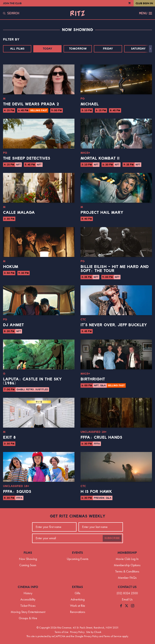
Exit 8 (9, 437)
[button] (150, 49)
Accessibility (28, 599)
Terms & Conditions (127, 571)
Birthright (93, 379)
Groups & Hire (28, 618)
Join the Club (12, 3)
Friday (108, 49)
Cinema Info (28, 587)
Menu (146, 13)
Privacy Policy (77, 632)
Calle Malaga (19, 213)
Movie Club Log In (127, 559)
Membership (127, 553)
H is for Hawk (96, 492)
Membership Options (127, 565)
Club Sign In (144, 3)
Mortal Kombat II (100, 158)
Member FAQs (127, 578)
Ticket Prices (28, 606)
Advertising (78, 599)
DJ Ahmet (13, 325)
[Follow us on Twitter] (127, 606)
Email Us (127, 599)
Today (48, 49)
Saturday (138, 49)
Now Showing (28, 559)
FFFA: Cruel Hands (101, 437)
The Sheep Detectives (27, 158)
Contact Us (127, 587)
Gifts (77, 593)
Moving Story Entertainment (28, 612)
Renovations (78, 612)
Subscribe (112, 538)
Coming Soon (28, 565)
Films (28, 553)
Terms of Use (62, 632)
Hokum (11, 267)
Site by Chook (94, 632)
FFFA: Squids (17, 492)
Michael (90, 104)
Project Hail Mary (102, 213)
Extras (77, 587)
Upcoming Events (78, 559)
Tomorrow (78, 49)
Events (77, 553)
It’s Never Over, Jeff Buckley (114, 325)
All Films (17, 49)
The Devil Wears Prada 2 (31, 104)
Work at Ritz (77, 606)
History (28, 593)
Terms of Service (113, 636)
